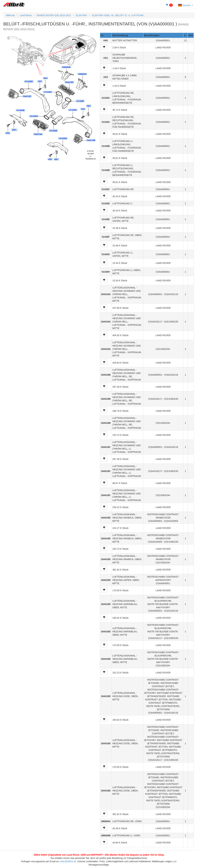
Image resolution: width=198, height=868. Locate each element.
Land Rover (26, 15)
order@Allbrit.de (68, 861)
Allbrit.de (10, 15)
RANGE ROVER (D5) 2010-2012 (54, 15)
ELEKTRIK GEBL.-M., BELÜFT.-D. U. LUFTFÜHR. (118, 15)
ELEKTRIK (81, 15)
